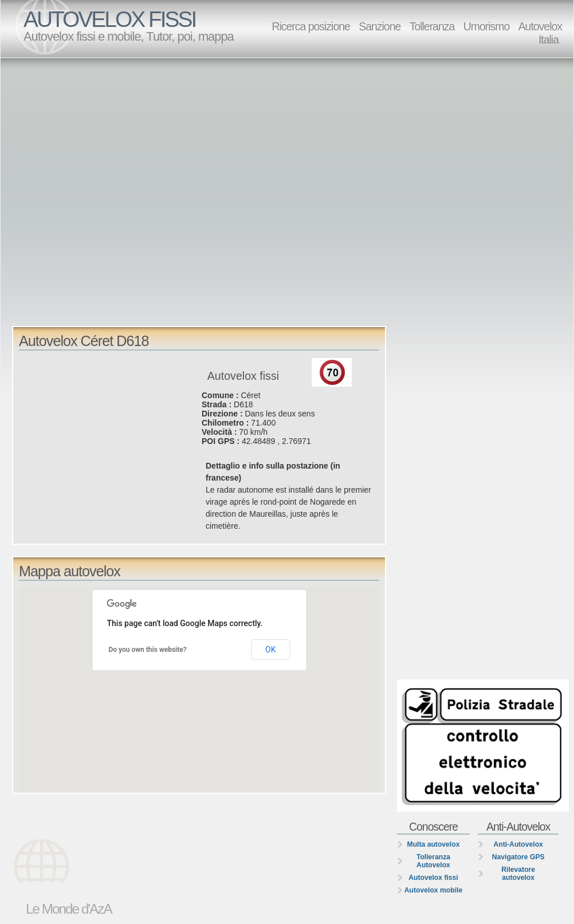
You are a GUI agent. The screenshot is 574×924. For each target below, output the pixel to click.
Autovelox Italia (540, 33)
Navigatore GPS (518, 857)
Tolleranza (432, 26)
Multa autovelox (434, 844)
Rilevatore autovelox (518, 874)
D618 (243, 404)
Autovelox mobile (433, 890)
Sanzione (380, 26)
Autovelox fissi (433, 878)
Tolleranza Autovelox (433, 861)
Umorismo (487, 26)
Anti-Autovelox (518, 844)
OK (270, 650)
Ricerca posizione (310, 26)
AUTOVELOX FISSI (109, 19)
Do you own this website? (148, 650)
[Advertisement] (125, 191)
